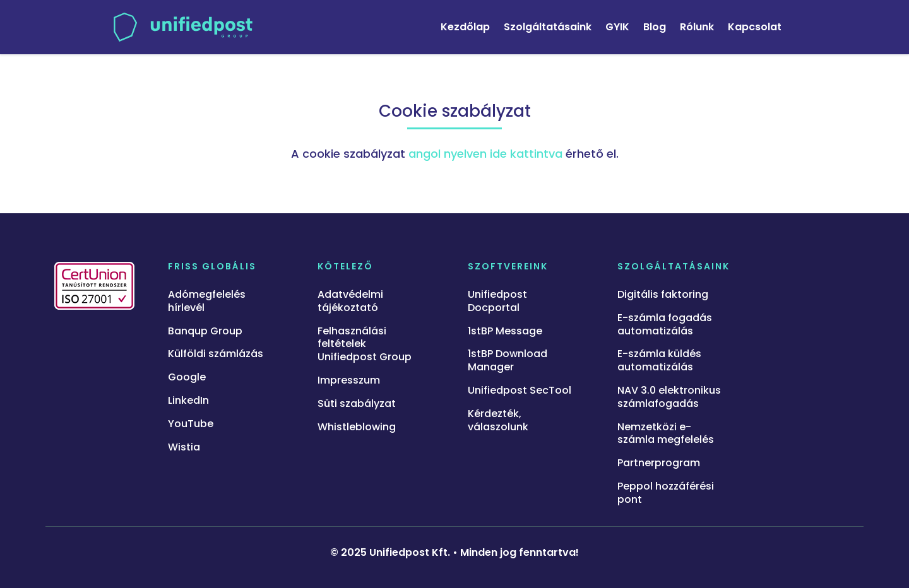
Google (187, 378)
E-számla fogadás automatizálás (665, 325)
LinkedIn (188, 401)
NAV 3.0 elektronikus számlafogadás (669, 397)
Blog (655, 27)
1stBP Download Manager (508, 361)
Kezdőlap (465, 27)
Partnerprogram (659, 463)
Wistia (184, 448)
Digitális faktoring (663, 295)
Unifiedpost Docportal (497, 302)
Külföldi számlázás (216, 354)
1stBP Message (505, 332)
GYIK (617, 27)
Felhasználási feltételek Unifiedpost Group (365, 345)
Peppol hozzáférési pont (666, 493)
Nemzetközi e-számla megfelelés (666, 434)
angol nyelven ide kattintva (485, 154)
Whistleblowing (357, 427)
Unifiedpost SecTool (520, 391)
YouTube (191, 424)
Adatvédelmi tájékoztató (350, 302)
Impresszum (349, 381)
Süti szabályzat (357, 404)
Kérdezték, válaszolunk (498, 421)
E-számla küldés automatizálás (659, 361)
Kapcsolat (755, 27)
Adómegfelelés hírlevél (207, 302)
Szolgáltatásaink (548, 27)
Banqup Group (205, 332)
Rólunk (697, 27)
